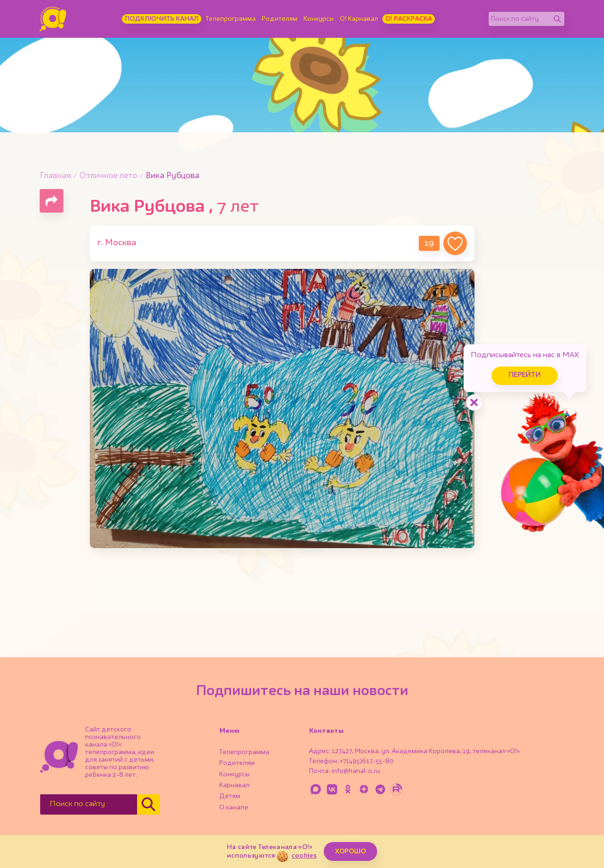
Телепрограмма (231, 19)
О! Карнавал (359, 19)
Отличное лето (108, 176)
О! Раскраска (409, 19)
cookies (304, 856)
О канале (234, 808)
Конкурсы (319, 19)
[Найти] (557, 19)
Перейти (524, 375)
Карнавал (234, 785)
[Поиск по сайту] (519, 19)
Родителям (280, 19)
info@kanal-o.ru (356, 771)
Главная (55, 176)
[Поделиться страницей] (52, 201)
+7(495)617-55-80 (367, 761)
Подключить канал (162, 19)
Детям (230, 796)
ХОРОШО (350, 851)
